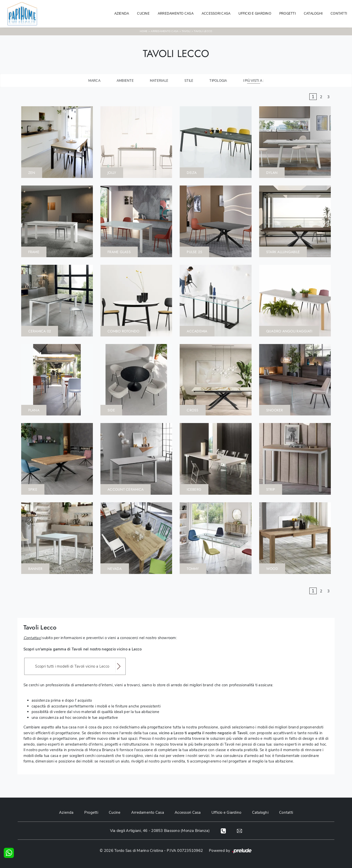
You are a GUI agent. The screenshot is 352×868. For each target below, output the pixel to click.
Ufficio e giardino (255, 14)
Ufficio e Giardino (227, 812)
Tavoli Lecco (203, 31)
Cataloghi (313, 14)
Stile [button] (189, 81)
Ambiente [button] (125, 81)
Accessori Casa (216, 14)
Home (144, 31)
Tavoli (186, 31)
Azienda (122, 14)
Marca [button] (94, 81)
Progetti (288, 14)
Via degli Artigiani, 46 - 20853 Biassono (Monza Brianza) (160, 831)
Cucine (143, 14)
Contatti (339, 14)
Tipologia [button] (218, 81)
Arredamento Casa (176, 14)
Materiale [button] (159, 81)
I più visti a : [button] (254, 81)
